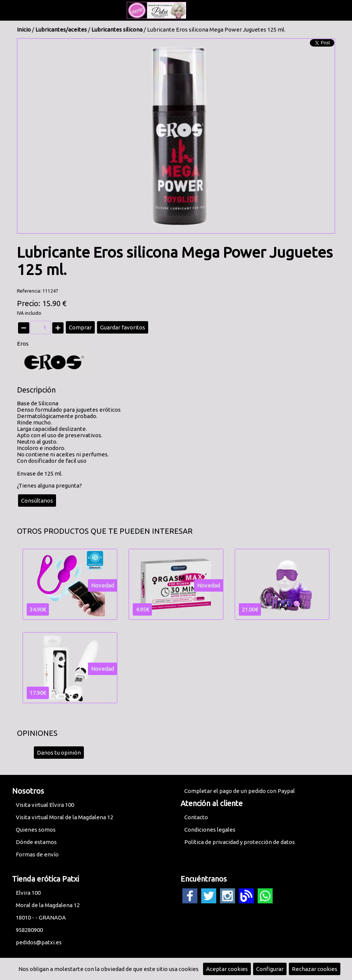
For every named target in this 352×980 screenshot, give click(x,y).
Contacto (196, 817)
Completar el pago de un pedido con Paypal (240, 791)
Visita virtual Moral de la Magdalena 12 (64, 817)
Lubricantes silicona (117, 29)
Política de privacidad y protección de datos (240, 842)
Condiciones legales (210, 830)
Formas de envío (37, 854)
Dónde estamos (36, 842)
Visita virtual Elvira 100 (45, 805)
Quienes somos (36, 830)
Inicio (24, 29)
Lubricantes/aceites (61, 29)
